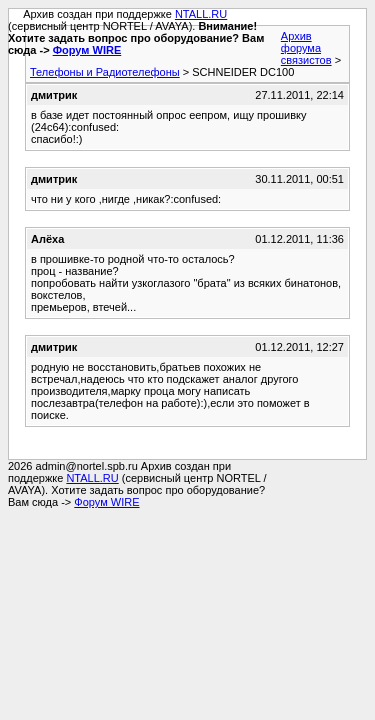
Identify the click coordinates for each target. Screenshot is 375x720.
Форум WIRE (87, 50)
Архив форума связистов (306, 48)
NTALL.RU (201, 14)
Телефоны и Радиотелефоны (105, 72)
